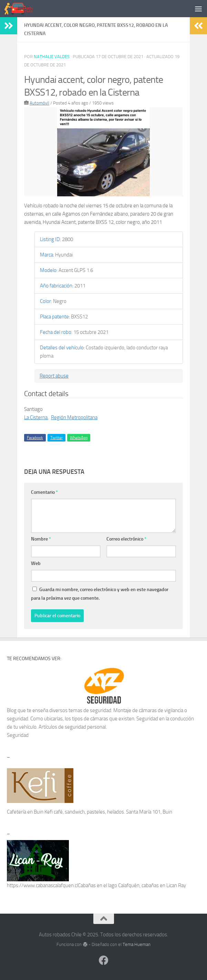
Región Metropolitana (74, 417)
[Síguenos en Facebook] (104, 960)
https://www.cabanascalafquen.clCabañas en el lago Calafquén (73, 885)
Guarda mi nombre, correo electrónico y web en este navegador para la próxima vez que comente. (100, 594)
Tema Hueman (137, 944)
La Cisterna (36, 417)
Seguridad (18, 735)
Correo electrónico (126, 539)
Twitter (56, 438)
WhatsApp (79, 438)
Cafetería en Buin (25, 812)
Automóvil (39, 103)
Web (36, 563)
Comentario (44, 492)
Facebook (35, 438)
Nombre (41, 539)
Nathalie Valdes (52, 57)
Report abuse (54, 376)
